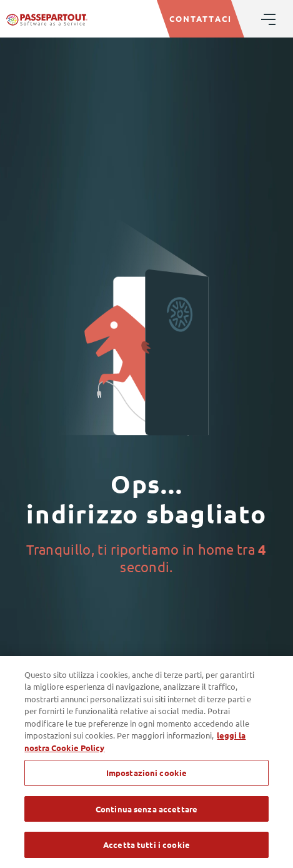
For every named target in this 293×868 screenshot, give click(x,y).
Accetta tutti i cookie (146, 845)
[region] (146, 762)
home (216, 549)
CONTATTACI (201, 18)
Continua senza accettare (146, 809)
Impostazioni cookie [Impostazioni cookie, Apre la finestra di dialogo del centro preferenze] (146, 773)
